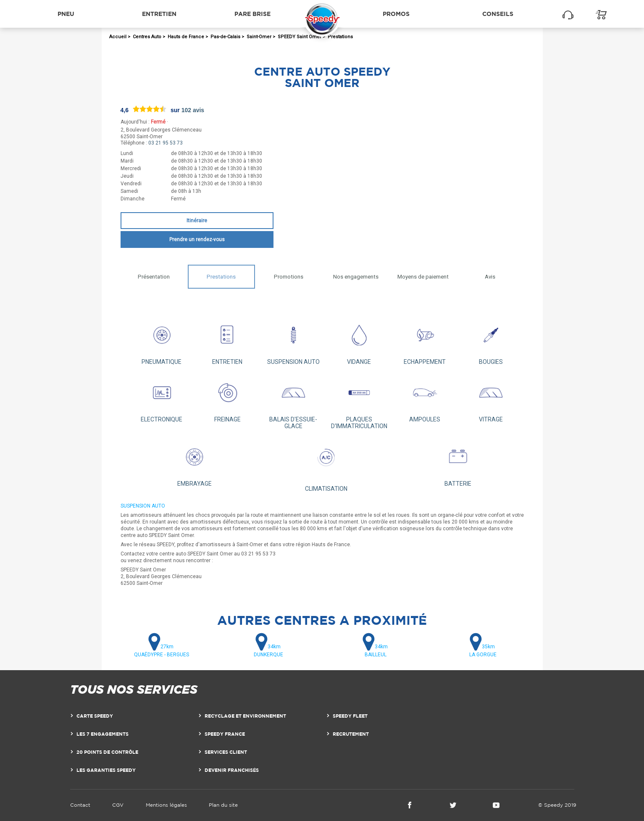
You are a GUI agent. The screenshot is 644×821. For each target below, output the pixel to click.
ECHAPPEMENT (425, 341)
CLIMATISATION (326, 465)
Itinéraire (197, 221)
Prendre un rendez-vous (197, 239)
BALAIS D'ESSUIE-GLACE (293, 401)
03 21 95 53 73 (166, 143)
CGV (118, 805)
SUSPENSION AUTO (293, 341)
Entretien (159, 14)
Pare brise (252, 14)
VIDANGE (359, 341)
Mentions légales (166, 805)
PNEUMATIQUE (162, 341)
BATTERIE (458, 462)
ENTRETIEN (227, 341)
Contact (80, 805)
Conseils (498, 14)
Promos (396, 14)
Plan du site (223, 805)
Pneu (66, 14)
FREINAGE (227, 398)
